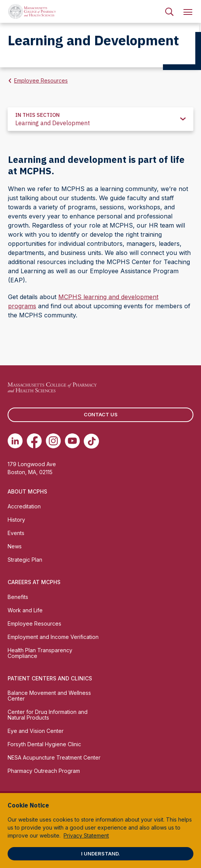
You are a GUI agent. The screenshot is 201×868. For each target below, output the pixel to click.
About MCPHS (27, 491)
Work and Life (25, 610)
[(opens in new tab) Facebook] (34, 441)
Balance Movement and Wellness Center (49, 696)
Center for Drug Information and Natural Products (48, 715)
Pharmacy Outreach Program (44, 771)
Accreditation (24, 506)
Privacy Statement (86, 835)
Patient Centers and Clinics (50, 678)
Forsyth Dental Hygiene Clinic (44, 744)
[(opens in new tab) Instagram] (53, 441)
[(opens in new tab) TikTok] (91, 441)
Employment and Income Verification (53, 637)
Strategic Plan (25, 560)
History (16, 520)
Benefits (18, 597)
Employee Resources (41, 80)
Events (16, 533)
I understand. (100, 854)
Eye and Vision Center (36, 731)
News (15, 546)
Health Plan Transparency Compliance (40, 653)
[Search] (169, 11)
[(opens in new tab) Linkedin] (15, 441)
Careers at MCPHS (34, 582)
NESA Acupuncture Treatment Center (54, 757)
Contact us (101, 414)
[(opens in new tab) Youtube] (72, 441)
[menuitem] (169, 11)
